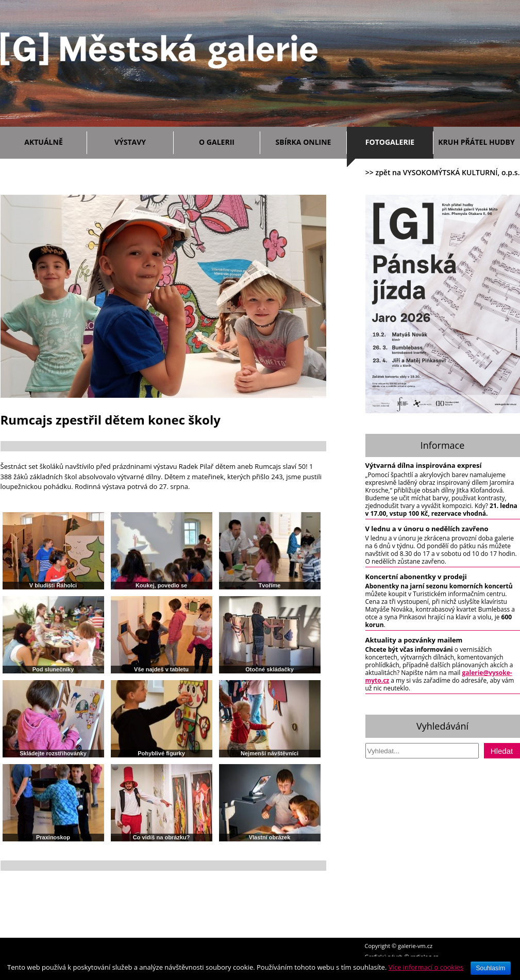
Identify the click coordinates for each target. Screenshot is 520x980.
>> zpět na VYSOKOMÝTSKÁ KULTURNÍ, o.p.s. (443, 172)
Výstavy (141, 140)
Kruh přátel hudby (476, 142)
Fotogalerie (390, 142)
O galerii (227, 140)
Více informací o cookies (426, 967)
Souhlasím (491, 968)
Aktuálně (53, 140)
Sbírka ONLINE (304, 142)
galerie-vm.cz (415, 946)
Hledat (502, 751)
